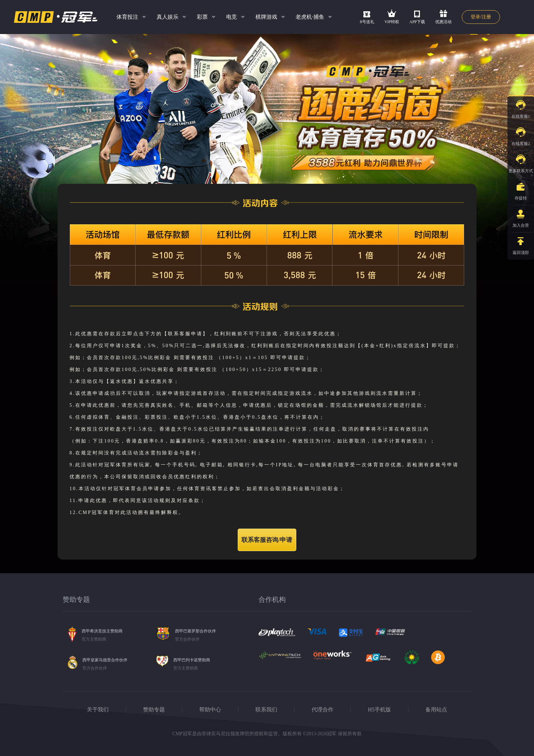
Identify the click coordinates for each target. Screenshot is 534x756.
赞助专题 (154, 710)
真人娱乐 (168, 17)
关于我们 (98, 710)
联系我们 (266, 710)
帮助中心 (210, 710)
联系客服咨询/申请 (267, 540)
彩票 (202, 17)
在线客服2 (521, 135)
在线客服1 (521, 108)
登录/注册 (481, 17)
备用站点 (436, 710)
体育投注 (127, 17)
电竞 (232, 17)
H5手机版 (379, 710)
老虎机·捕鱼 (310, 17)
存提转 (521, 189)
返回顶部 (521, 244)
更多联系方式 (521, 162)
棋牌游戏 (266, 17)
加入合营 (521, 216)
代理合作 (323, 710)
